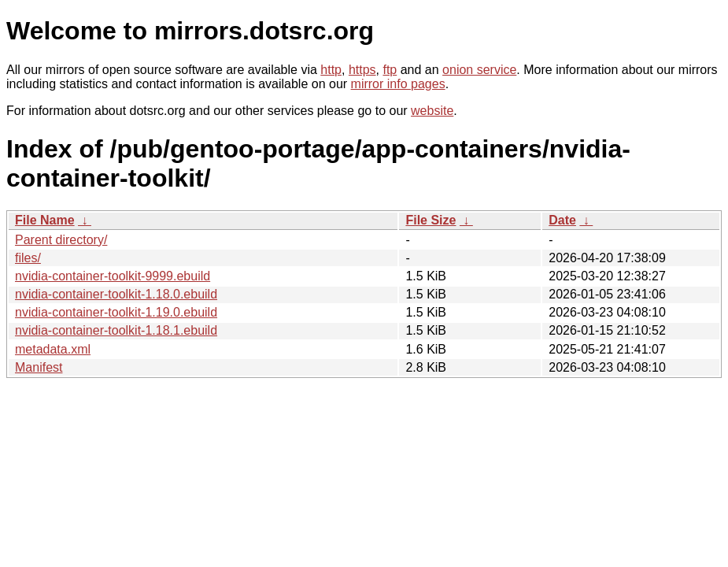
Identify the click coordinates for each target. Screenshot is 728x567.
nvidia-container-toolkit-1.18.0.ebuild (116, 294)
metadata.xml (53, 349)
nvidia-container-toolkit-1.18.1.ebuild (116, 330)
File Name (45, 220)
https (362, 70)
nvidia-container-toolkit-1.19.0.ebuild (116, 312)
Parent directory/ (61, 240)
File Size (431, 220)
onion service (479, 70)
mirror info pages (398, 84)
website (432, 111)
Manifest (39, 367)
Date (562, 220)
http (331, 70)
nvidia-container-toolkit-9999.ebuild (113, 276)
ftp (390, 70)
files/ (28, 258)
